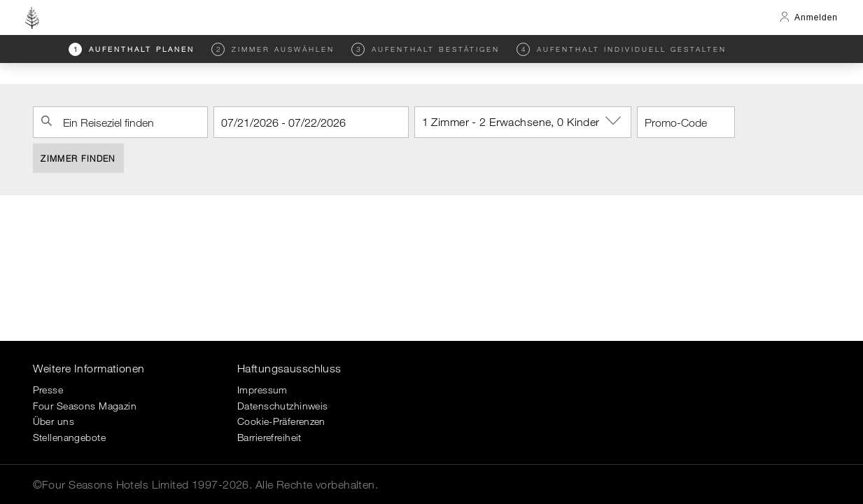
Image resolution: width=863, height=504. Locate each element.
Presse (48, 390)
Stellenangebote (69, 437)
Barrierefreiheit (269, 437)
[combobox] (120, 122)
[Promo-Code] (686, 122)
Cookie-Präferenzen (281, 421)
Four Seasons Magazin (85, 406)
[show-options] (615, 121)
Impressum (262, 390)
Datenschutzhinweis (283, 406)
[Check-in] (311, 122)
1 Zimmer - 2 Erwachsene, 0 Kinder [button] (527, 121)
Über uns (54, 421)
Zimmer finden (78, 158)
